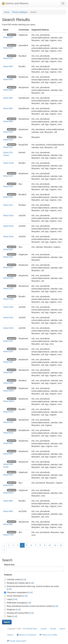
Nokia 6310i (8, 412)
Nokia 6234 (8, 351)
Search (62, 629)
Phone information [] (16, 596)
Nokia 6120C (9, 163)
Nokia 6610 (8, 475)
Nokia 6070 (8, 37)
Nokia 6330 (8, 443)
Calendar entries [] (15, 579)
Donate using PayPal (17, 641)
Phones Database (20, 12)
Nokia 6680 (8, 501)
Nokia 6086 (8, 121)
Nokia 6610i (8, 485)
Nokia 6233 (8, 341)
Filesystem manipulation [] (18, 592)
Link (24, 579)
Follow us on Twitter (48, 635)
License (44, 629)
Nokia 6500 (8, 454)
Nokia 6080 (8, 66)
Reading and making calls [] (19, 583)
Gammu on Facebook (26, 635)
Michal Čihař (32, 629)
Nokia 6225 (8, 249)
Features (8, 575)
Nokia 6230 (8, 257)
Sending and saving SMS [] (19, 613)
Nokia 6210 (8, 205)
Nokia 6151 (8, 197)
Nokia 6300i (8, 383)
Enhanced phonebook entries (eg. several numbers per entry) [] (31, 588)
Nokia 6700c (8, 535)
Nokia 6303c (8, 391)
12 (61, 545)
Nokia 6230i (8, 278)
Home (7, 12)
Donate (53, 629)
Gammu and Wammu (15, 3)
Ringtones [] (12, 609)
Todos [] (11, 616)
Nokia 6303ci (9, 401)
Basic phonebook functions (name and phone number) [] (31, 606)
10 (50, 545)
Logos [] (11, 599)
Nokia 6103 (8, 132)
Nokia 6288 (8, 372)
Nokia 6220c (8, 215)
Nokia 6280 (8, 362)
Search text (9, 565)
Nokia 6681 (8, 524)
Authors (10, 635)
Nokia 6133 (8, 186)
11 (55, 545)
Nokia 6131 (8, 176)
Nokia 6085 (8, 79)
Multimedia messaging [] (18, 603)
